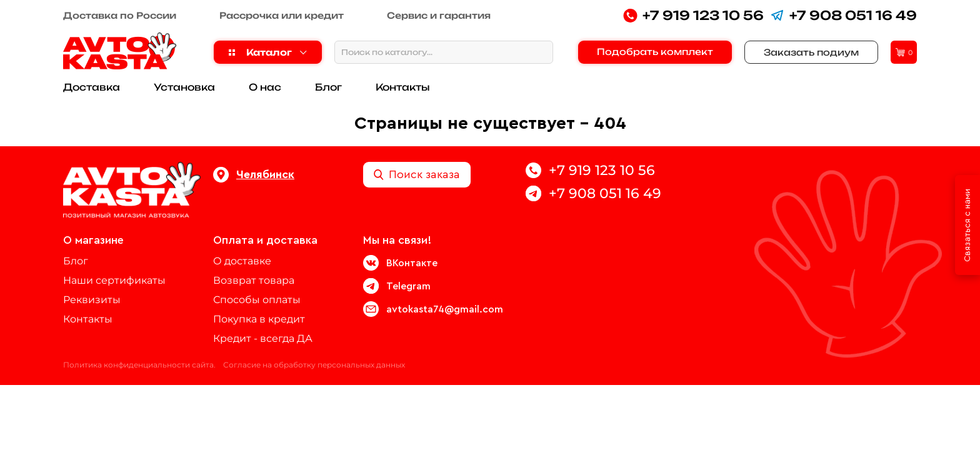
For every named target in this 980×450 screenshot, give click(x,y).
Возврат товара (254, 280)
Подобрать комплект (655, 52)
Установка (184, 87)
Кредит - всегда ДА (263, 338)
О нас (265, 87)
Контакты (403, 87)
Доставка (92, 87)
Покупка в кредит (259, 319)
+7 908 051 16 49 (843, 15)
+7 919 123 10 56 (693, 15)
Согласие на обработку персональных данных (314, 365)
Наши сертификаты (114, 280)
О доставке (242, 261)
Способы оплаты (257, 300)
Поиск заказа (417, 175)
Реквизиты (92, 300)
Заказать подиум (811, 52)
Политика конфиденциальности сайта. (139, 365)
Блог (328, 87)
